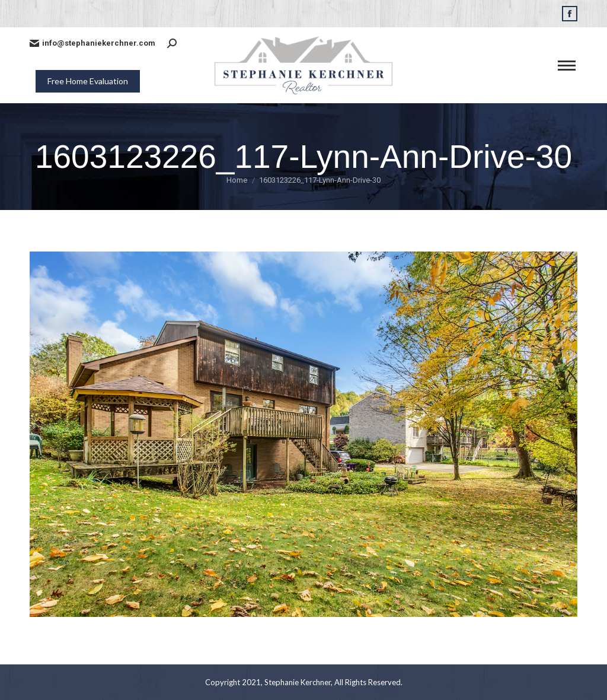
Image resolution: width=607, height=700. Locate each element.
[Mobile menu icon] (567, 66)
